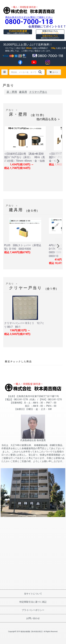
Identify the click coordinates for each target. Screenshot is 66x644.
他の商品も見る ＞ (48, 119)
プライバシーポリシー (33, 610)
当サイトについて (33, 594)
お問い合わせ (33, 618)
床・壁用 (12, 92)
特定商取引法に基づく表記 (33, 602)
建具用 (23, 92)
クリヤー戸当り (38, 92)
